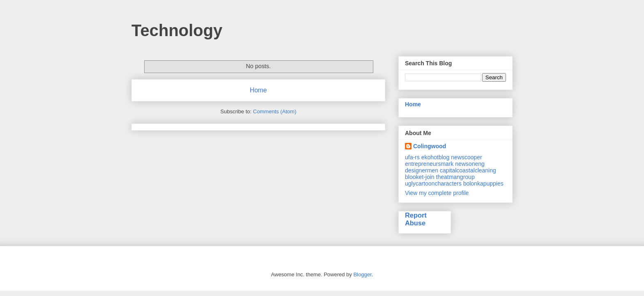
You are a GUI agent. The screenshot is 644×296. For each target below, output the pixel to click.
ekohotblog (436, 157)
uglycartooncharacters (433, 184)
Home (258, 90)
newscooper (467, 157)
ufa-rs (412, 157)
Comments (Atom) (275, 111)
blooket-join (420, 177)
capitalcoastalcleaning (468, 170)
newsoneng (470, 164)
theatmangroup (455, 177)
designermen (422, 170)
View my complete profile (437, 193)
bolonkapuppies (483, 184)
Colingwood (430, 146)
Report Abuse (416, 219)
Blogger (362, 274)
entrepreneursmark (429, 164)
